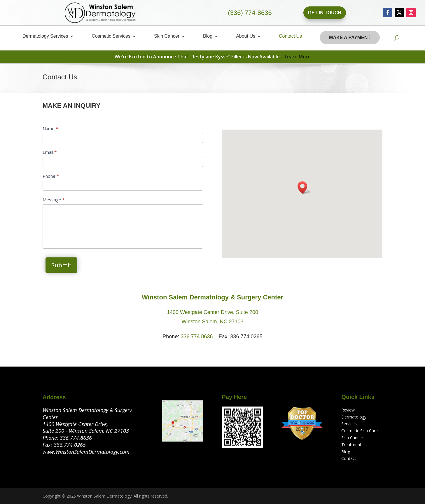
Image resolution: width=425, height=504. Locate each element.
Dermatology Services (45, 36)
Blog (208, 36)
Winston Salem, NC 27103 (212, 322)
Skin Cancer (167, 36)
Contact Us (290, 36)
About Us (246, 36)
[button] (304, 188)
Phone (51, 176)
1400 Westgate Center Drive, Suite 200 (212, 312)
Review (348, 410)
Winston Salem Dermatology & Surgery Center (212, 297)
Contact (349, 458)
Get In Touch (325, 13)
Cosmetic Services (111, 36)
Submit (61, 265)
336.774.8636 (197, 336)
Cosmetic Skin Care (360, 431)
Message (54, 200)
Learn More (298, 57)
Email (50, 152)
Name (50, 128)
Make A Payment (350, 38)
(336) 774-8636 (250, 13)
